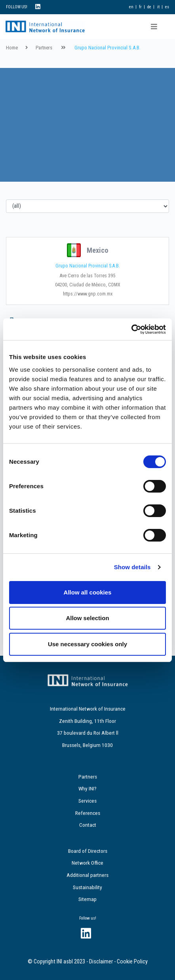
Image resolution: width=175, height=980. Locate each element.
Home (12, 48)
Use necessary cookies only (87, 644)
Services (87, 801)
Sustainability (87, 887)
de (149, 7)
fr (140, 7)
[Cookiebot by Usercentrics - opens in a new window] (131, 329)
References (88, 813)
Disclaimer (101, 962)
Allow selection (87, 618)
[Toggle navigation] (154, 27)
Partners (44, 48)
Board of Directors (88, 851)
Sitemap (87, 899)
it (158, 7)
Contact (88, 825)
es (167, 7)
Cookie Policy (132, 962)
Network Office (87, 863)
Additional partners (87, 875)
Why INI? (87, 788)
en (131, 7)
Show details (132, 567)
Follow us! (88, 918)
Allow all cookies (88, 592)
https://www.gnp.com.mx (88, 294)
